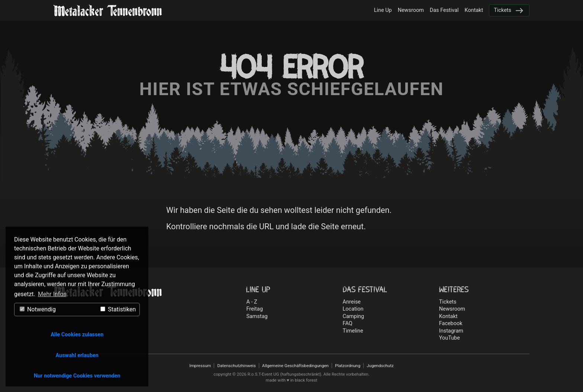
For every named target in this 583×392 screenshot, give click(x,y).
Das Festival (444, 10)
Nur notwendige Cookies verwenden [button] (77, 376)
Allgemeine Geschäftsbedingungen (295, 366)
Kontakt (474, 10)
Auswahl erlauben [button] (77, 355)
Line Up (383, 10)
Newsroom (411, 10)
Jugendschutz (380, 366)
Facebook (451, 323)
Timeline (353, 331)
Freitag (254, 309)
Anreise (352, 302)
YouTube (450, 338)
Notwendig (38, 309)
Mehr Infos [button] (52, 294)
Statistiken (118, 309)
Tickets (503, 10)
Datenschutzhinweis (236, 366)
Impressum (200, 366)
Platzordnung (348, 366)
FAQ (348, 323)
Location (353, 309)
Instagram (451, 331)
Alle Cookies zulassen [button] (77, 335)
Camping (354, 316)
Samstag (257, 316)
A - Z (252, 302)
